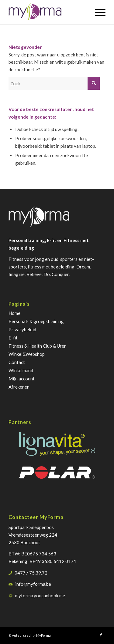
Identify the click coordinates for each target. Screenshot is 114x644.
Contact (17, 362)
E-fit (13, 338)
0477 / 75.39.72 (31, 573)
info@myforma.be (33, 584)
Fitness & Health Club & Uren (38, 346)
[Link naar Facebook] (101, 635)
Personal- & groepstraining (36, 321)
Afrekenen (19, 387)
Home (14, 313)
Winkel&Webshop (27, 354)
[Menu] (97, 12)
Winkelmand (21, 370)
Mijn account (22, 379)
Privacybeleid (22, 329)
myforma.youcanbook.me (40, 595)
